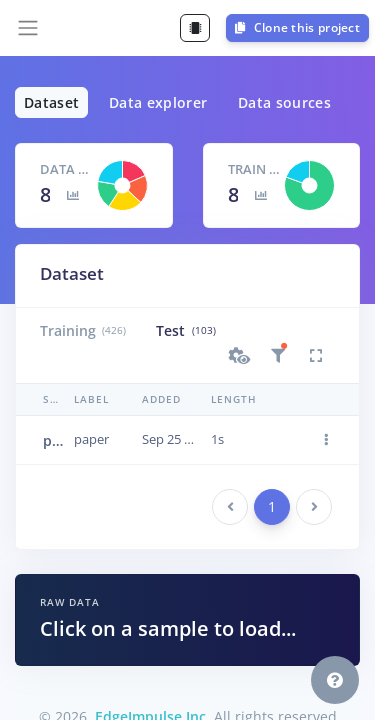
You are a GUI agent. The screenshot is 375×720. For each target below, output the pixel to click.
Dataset (51, 102)
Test (185, 330)
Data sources (284, 102)
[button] (240, 356)
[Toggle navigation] (28, 28)
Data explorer (158, 102)
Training (83, 330)
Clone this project (297, 27)
